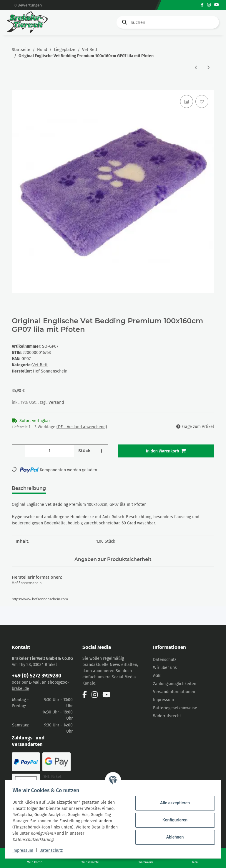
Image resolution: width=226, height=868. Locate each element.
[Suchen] (168, 22)
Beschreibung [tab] (29, 488)
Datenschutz (165, 660)
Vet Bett (40, 365)
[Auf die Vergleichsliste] (187, 101)
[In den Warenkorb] (16, 87)
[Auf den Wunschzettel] (202, 101)
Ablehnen (173, 837)
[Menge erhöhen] (101, 451)
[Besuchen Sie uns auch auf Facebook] (202, 5)
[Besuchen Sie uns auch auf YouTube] (217, 5)
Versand (56, 402)
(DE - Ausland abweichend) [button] (82, 427)
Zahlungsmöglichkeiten (175, 684)
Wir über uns (165, 668)
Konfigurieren (173, 820)
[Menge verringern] (19, 451)
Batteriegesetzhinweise (175, 708)
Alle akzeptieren (173, 803)
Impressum (163, 700)
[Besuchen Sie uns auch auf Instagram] (209, 5)
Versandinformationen (174, 692)
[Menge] (50, 451)
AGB (157, 676)
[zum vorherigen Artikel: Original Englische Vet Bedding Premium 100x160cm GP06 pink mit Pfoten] (196, 68)
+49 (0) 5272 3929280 (37, 676)
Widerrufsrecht (167, 716)
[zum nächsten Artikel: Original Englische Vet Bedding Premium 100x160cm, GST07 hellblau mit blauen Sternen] (208, 68)
